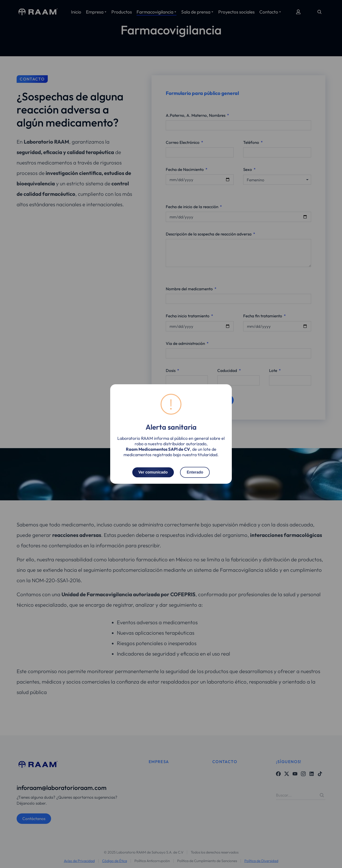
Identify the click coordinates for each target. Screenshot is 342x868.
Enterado (195, 472)
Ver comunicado (153, 472)
